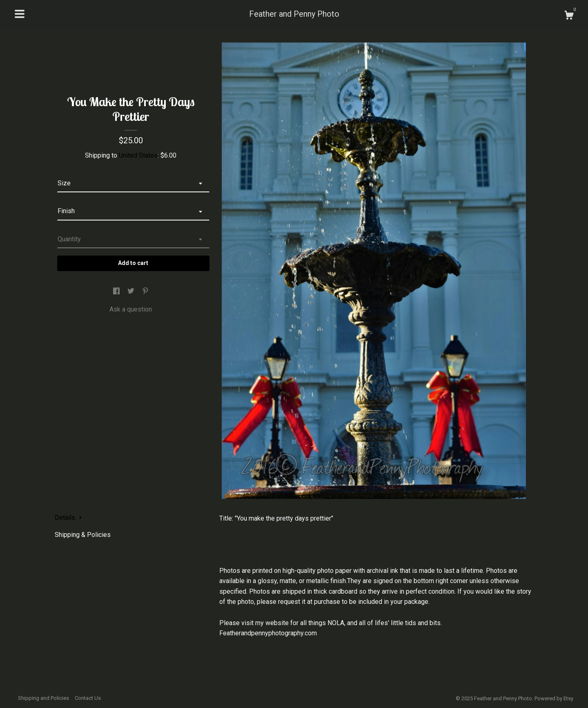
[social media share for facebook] (117, 292)
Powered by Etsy (554, 698)
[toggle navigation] (20, 14)
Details (68, 518)
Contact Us (88, 698)
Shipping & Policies (83, 535)
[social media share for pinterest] (145, 292)
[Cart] (569, 16)
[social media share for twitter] (132, 292)
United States (138, 155)
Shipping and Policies (43, 698)
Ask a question (131, 309)
